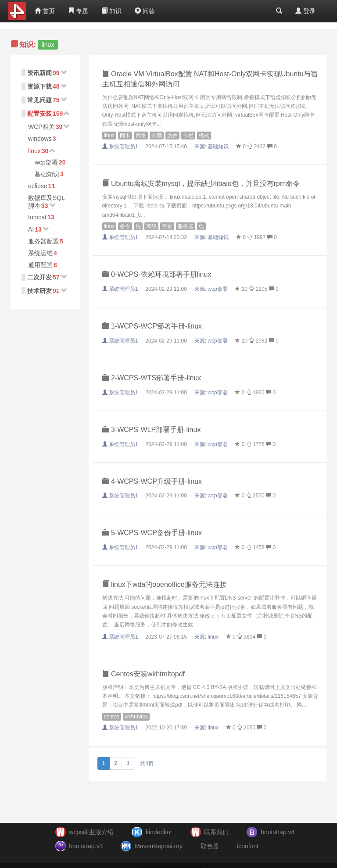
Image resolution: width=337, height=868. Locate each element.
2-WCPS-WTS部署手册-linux (152, 378)
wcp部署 (46, 162)
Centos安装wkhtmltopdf (144, 674)
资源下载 (39, 86)
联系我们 (216, 832)
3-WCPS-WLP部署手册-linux (152, 430)
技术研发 (39, 291)
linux (34, 151)
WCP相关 (41, 127)
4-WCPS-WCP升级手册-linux (152, 481)
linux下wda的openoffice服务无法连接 (165, 584)
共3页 (147, 764)
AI (31, 229)
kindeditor (159, 832)
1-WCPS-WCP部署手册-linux (152, 326)
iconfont (248, 846)
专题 (78, 11)
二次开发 (39, 277)
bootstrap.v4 (278, 832)
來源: (212, 146)
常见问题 (39, 100)
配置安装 (39, 114)
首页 (45, 11)
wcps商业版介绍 (91, 832)
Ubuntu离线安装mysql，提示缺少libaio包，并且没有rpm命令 (201, 184)
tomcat (37, 217)
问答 (145, 11)
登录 (305, 11)
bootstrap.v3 (86, 846)
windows (40, 139)
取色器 (210, 846)
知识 (111, 11)
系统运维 (40, 253)
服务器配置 (43, 241)
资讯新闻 (39, 73)
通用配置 (40, 265)
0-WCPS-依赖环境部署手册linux (157, 274)
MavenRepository (159, 846)
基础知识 (47, 174)
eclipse (38, 186)
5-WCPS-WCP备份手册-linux (152, 533)
